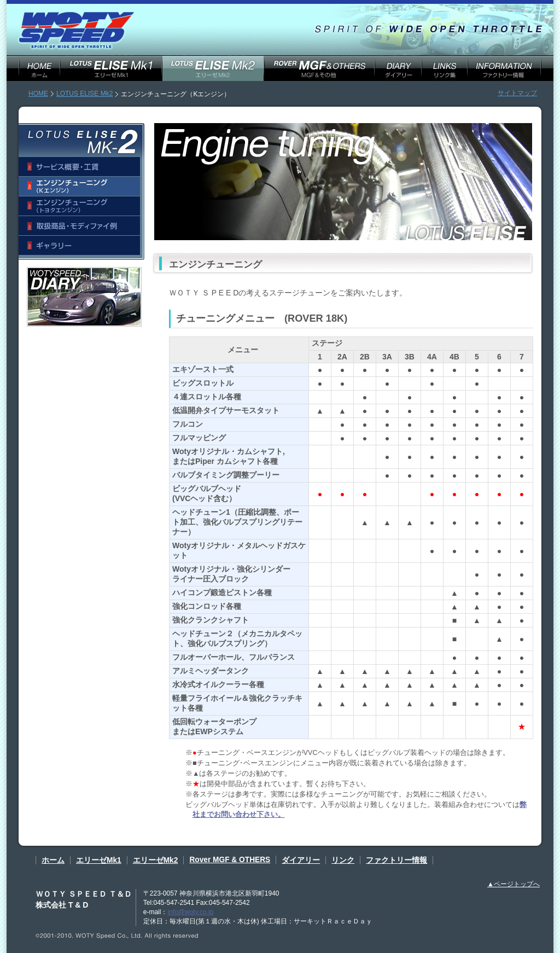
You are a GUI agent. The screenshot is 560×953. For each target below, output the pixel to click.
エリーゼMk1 (99, 860)
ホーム (53, 860)
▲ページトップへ (514, 884)
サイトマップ (517, 93)
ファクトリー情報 (396, 860)
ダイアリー (301, 860)
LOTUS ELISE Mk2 (84, 94)
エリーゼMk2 (156, 860)
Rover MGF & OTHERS (230, 860)
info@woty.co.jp (190, 912)
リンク (343, 860)
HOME (38, 94)
